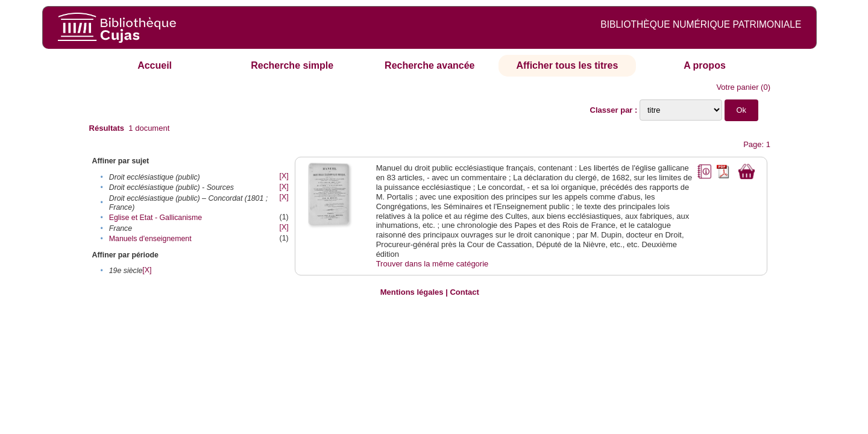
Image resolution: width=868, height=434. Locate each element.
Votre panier (737, 87)
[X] (284, 176)
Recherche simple (292, 65)
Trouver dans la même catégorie (432, 264)
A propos (705, 65)
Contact (464, 292)
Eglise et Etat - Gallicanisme (156, 218)
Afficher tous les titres (567, 65)
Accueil (155, 65)
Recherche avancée (429, 65)
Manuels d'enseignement (150, 239)
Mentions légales (412, 292)
